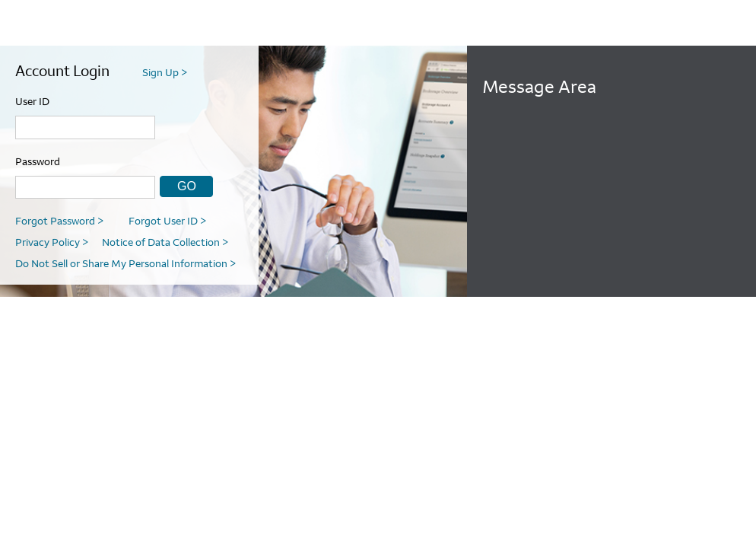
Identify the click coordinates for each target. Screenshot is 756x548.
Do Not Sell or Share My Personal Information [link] (125, 263)
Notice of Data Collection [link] (165, 242)
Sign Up (165, 72)
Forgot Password (59, 221)
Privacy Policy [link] (52, 242)
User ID (32, 101)
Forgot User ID (167, 221)
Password (38, 161)
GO (187, 186)
